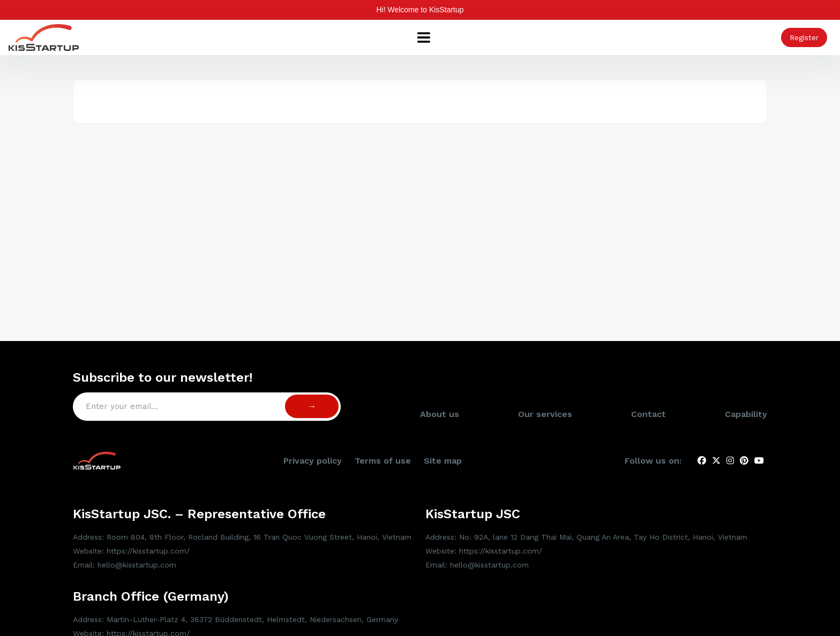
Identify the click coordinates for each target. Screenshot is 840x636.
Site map (443, 493)
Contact (648, 446)
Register (804, 37)
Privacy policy (313, 493)
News (504, 37)
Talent (578, 37)
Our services (545, 446)
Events (540, 37)
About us (197, 37)
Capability (302, 37)
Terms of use (383, 493)
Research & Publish (641, 37)
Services (351, 37)
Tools (470, 37)
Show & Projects (413, 37)
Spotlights (249, 37)
